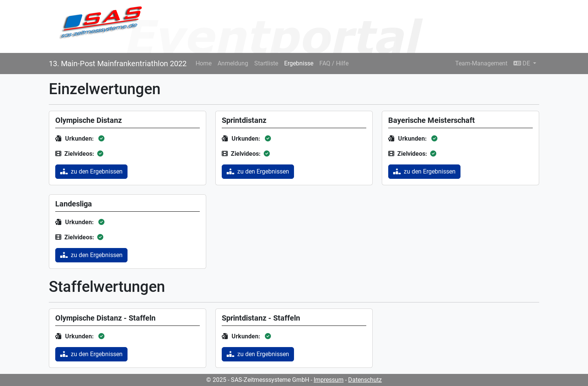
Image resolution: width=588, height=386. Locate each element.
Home (204, 63)
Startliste (266, 63)
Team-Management (481, 63)
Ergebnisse (299, 63)
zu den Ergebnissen (91, 171)
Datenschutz (365, 380)
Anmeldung (233, 63)
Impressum (329, 380)
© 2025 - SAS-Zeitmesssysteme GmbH (258, 380)
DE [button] (523, 63)
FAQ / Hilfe (334, 63)
